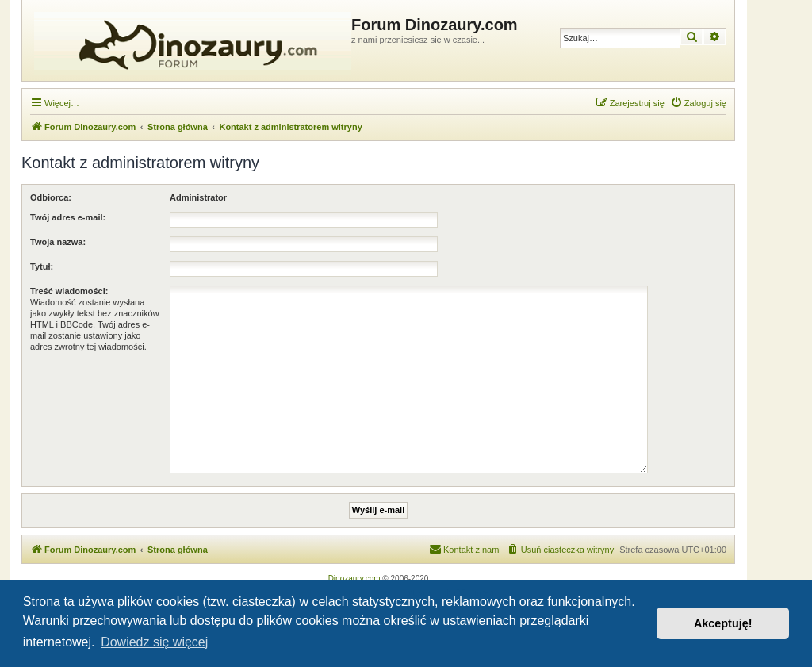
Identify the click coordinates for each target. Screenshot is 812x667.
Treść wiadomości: (69, 291)
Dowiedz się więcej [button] (154, 642)
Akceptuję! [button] (723, 623)
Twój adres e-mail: (68, 217)
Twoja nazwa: (58, 242)
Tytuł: (42, 266)
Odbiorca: (51, 197)
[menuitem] (698, 103)
